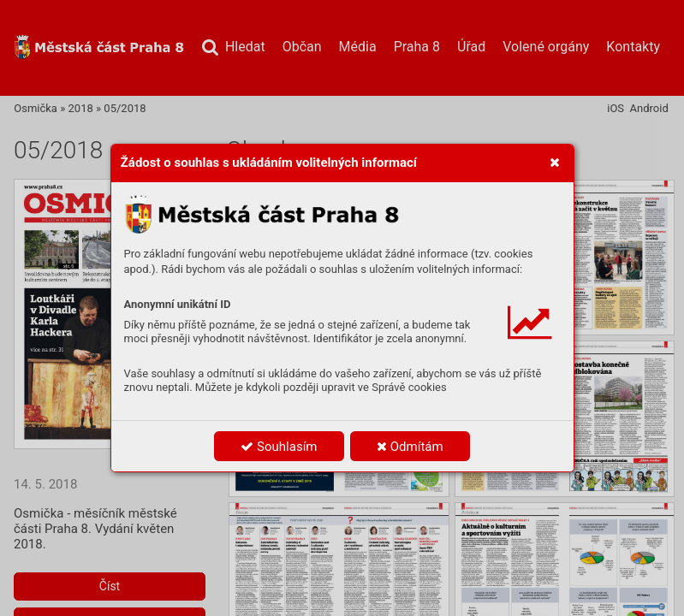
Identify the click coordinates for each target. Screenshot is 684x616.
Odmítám (410, 447)
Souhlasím (279, 447)
